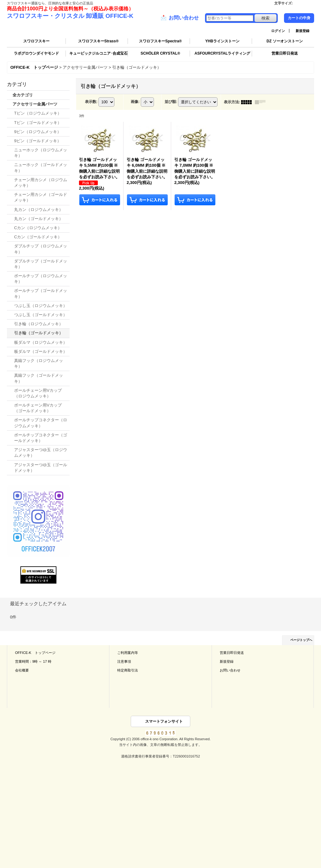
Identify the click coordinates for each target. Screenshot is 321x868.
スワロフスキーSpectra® (160, 41)
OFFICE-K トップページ (35, 653)
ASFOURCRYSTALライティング (223, 53)
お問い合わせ (180, 18)
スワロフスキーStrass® (98, 41)
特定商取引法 (128, 670)
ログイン (278, 31)
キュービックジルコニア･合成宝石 (98, 53)
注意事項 (124, 661)
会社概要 (22, 670)
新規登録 (303, 31)
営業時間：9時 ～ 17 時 (33, 661)
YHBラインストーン (222, 41)
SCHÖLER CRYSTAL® (160, 53)
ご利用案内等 (128, 653)
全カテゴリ (23, 95)
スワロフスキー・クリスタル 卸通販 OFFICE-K (70, 16)
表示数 (91, 102)
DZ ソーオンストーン (284, 41)
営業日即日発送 (285, 53)
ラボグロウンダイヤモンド (36, 53)
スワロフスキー (36, 41)
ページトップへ (301, 640)
